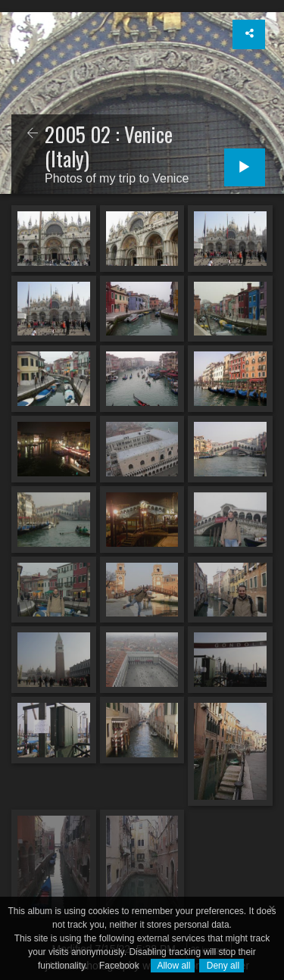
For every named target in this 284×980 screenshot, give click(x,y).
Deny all (222, 966)
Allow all (173, 966)
